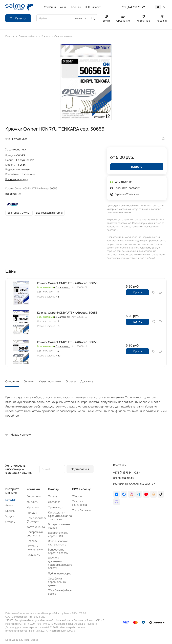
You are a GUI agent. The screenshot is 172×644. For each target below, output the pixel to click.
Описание (12, 381)
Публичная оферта (60, 573)
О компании (34, 496)
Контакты (33, 502)
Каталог (10, 500)
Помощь (54, 489)
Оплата (71, 381)
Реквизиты (34, 555)
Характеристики (50, 381)
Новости (32, 541)
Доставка (87, 381)
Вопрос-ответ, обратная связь (58, 551)
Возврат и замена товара (59, 526)
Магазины (33, 507)
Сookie (35, 640)
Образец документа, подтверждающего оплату (60, 563)
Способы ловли (82, 510)
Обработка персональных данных (57, 582)
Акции (9, 505)
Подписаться (80, 469)
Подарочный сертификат (35, 534)
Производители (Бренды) (37, 520)
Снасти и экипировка (79, 503)
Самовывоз (55, 507)
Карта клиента (36, 527)
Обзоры (77, 496)
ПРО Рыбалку (81, 489)
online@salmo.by (124, 478)
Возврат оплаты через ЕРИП (58, 534)
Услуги (10, 516)
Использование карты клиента (58, 543)
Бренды (10, 511)
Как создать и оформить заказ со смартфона (60, 516)
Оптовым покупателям (35, 548)
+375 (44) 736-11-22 (132, 7)
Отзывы (29, 381)
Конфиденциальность (17, 640)
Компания (34, 489)
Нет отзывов (20, 139)
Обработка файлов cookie (60, 592)
